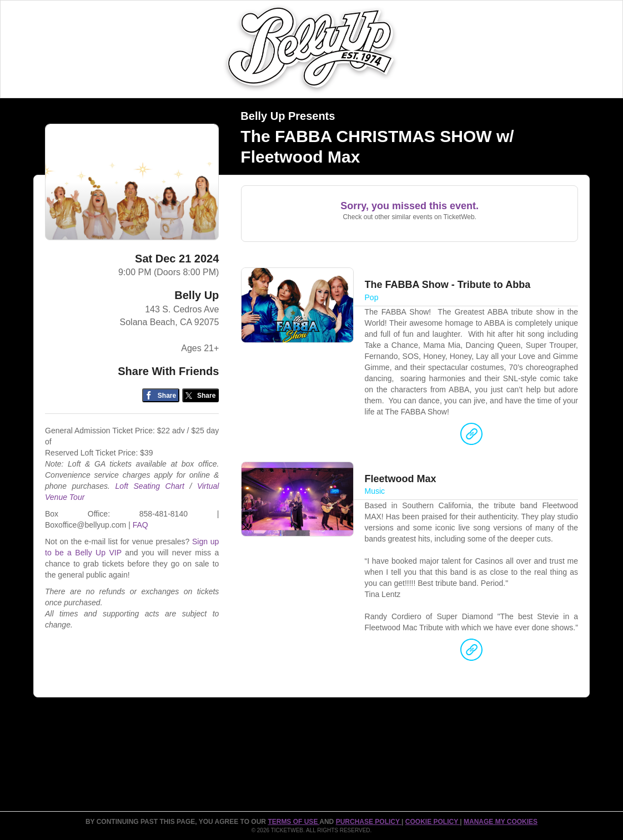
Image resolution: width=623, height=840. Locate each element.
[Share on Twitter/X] (201, 395)
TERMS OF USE (293, 822)
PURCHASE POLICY (369, 822)
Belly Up (197, 295)
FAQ (140, 525)
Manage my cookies (501, 822)
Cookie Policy (433, 822)
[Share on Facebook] (161, 395)
